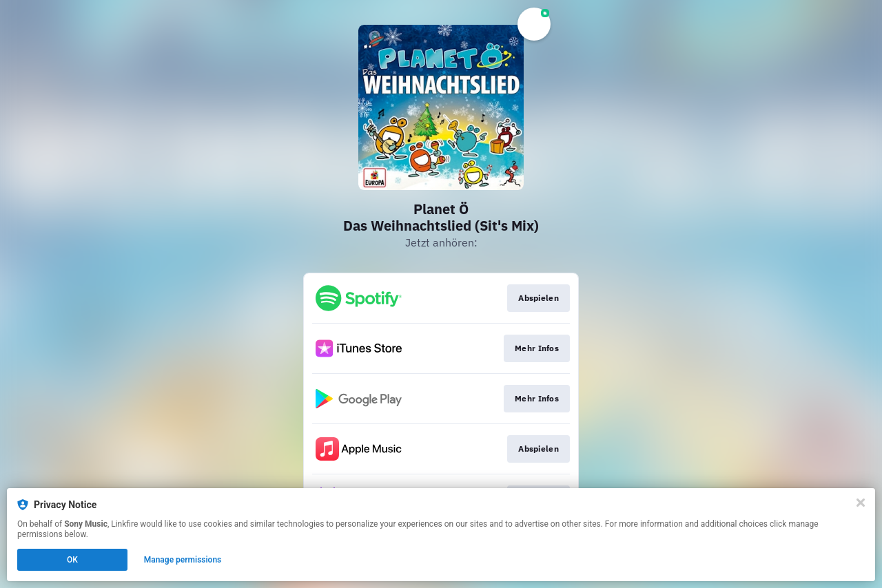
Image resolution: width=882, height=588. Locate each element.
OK (72, 560)
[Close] (861, 503)
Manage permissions (183, 560)
